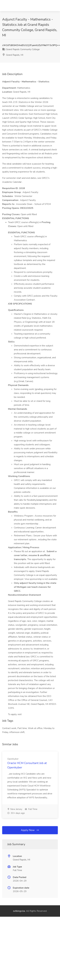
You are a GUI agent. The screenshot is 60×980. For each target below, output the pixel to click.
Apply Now (30, 830)
